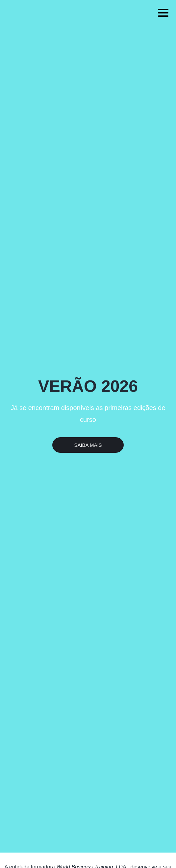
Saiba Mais (88, 445)
